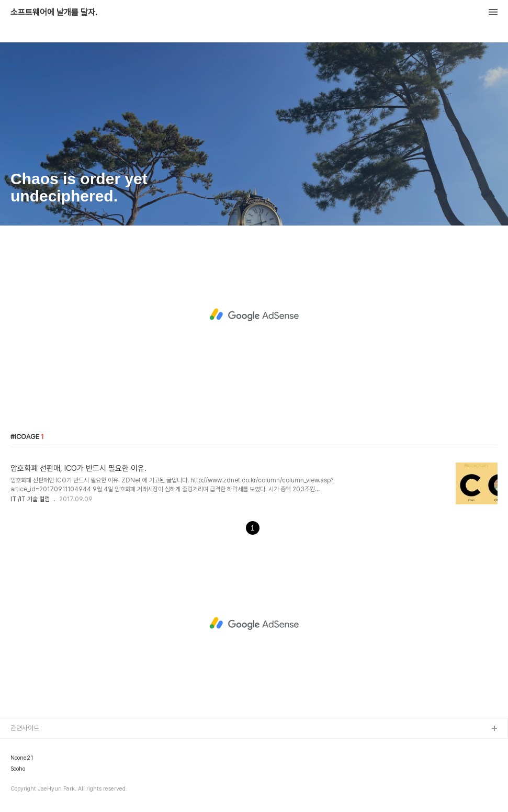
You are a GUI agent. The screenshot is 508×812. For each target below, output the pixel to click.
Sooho (18, 769)
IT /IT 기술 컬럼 (30, 499)
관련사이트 (25, 728)
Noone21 (22, 758)
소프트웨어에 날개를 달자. (54, 13)
